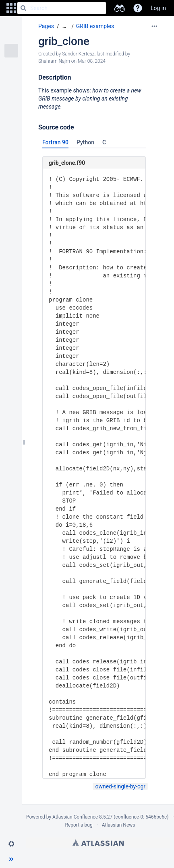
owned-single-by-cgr (120, 786)
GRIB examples (95, 26)
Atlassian (98, 843)
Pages (46, 26)
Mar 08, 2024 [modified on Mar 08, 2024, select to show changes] (92, 61)
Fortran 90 (55, 142)
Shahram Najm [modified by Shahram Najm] (54, 61)
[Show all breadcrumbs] (64, 26)
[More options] (154, 26)
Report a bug (79, 825)
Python (85, 142)
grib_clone (64, 41)
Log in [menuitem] (158, 8)
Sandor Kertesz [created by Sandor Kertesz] (78, 54)
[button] (11, 8)
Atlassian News (119, 825)
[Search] (23, 8)
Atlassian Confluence (75, 817)
